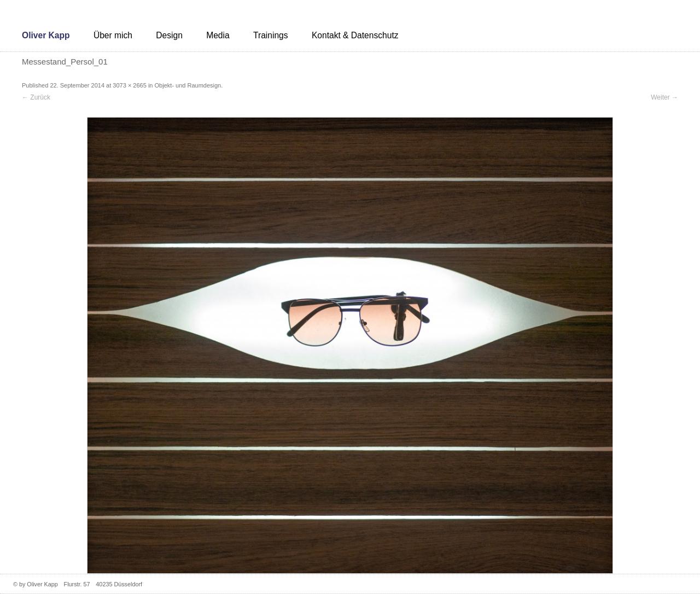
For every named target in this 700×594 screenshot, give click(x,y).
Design (169, 35)
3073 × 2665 (129, 85)
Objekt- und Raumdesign (188, 85)
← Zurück (36, 97)
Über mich (113, 35)
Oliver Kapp (46, 35)
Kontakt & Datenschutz (355, 35)
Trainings (271, 35)
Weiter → (664, 97)
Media (218, 35)
